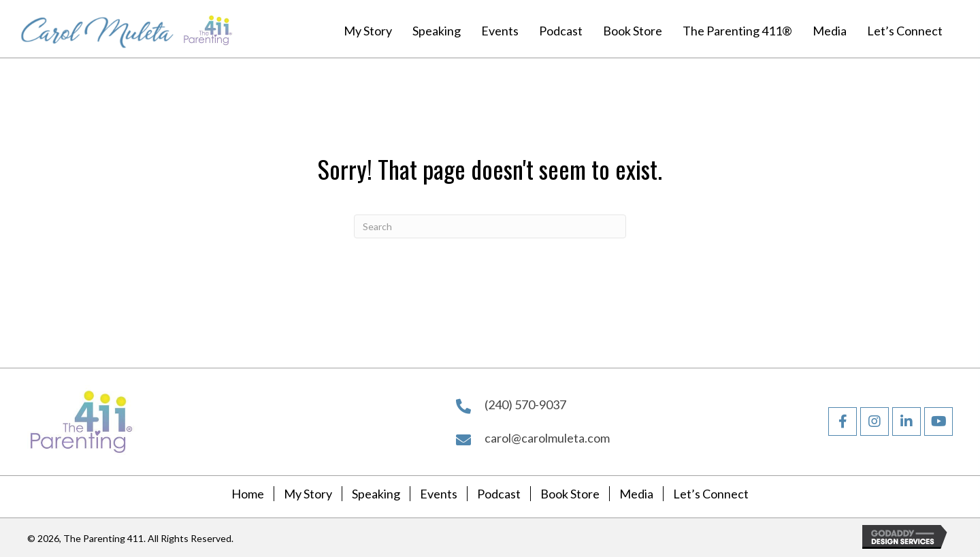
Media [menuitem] (636, 494)
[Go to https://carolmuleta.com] (97, 29)
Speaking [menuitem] (376, 494)
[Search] (490, 226)
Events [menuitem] (439, 494)
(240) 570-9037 (525, 404)
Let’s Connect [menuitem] (711, 494)
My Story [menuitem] (308, 494)
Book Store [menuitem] (570, 494)
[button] (843, 421)
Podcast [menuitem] (499, 494)
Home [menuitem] (248, 494)
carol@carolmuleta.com (547, 438)
